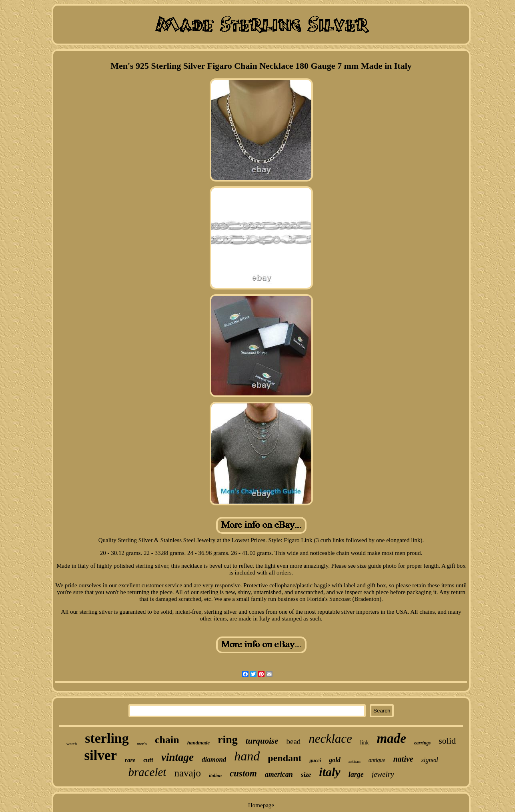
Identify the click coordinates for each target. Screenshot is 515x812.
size (306, 775)
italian (215, 776)
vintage (177, 757)
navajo (187, 773)
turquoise (262, 741)
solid (447, 741)
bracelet (147, 772)
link (365, 743)
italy (330, 772)
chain (167, 740)
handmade (198, 743)
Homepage (261, 805)
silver (100, 755)
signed (430, 760)
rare (130, 760)
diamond (214, 759)
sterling (107, 738)
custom (243, 773)
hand (247, 756)
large (356, 774)
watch (72, 744)
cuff (148, 760)
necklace (330, 739)
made (392, 738)
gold (335, 760)
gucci (315, 760)
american (279, 774)
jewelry (383, 774)
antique (377, 760)
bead (293, 741)
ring (228, 739)
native (403, 759)
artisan (355, 761)
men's (142, 744)
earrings (422, 743)
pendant (285, 758)
